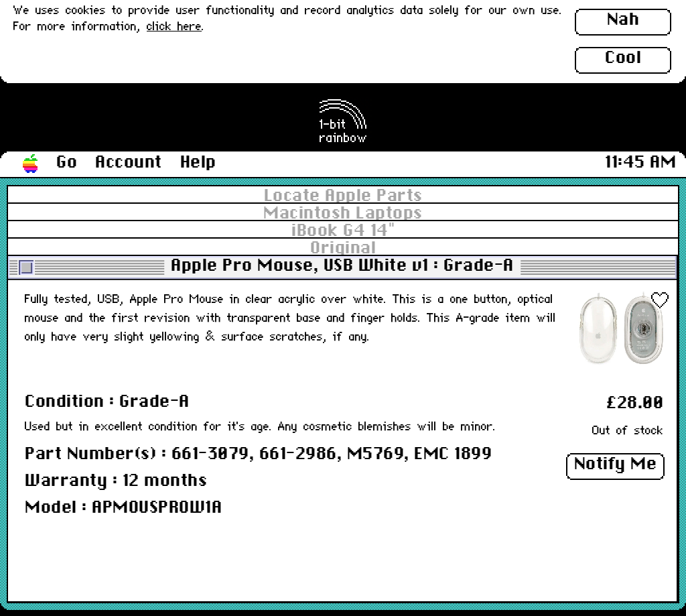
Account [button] (129, 163)
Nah (623, 20)
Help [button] (198, 163)
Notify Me (616, 465)
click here (174, 27)
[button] (31, 164)
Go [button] (67, 163)
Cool (623, 58)
